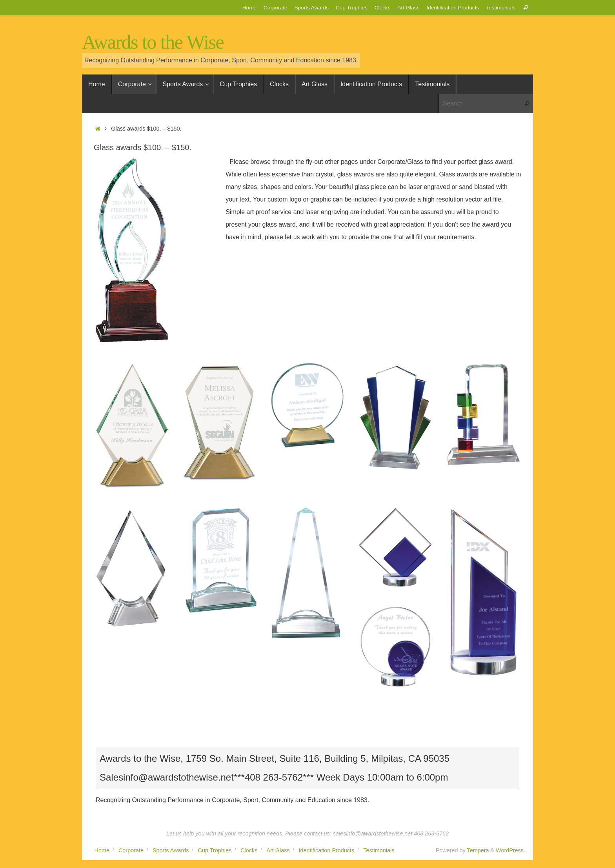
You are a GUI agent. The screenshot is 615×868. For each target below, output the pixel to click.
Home (249, 8)
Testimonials (501, 8)
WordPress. (510, 850)
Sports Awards (311, 8)
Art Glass (409, 8)
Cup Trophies (352, 8)
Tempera (478, 850)
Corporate (275, 8)
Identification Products (453, 8)
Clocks (383, 8)
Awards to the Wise (153, 42)
